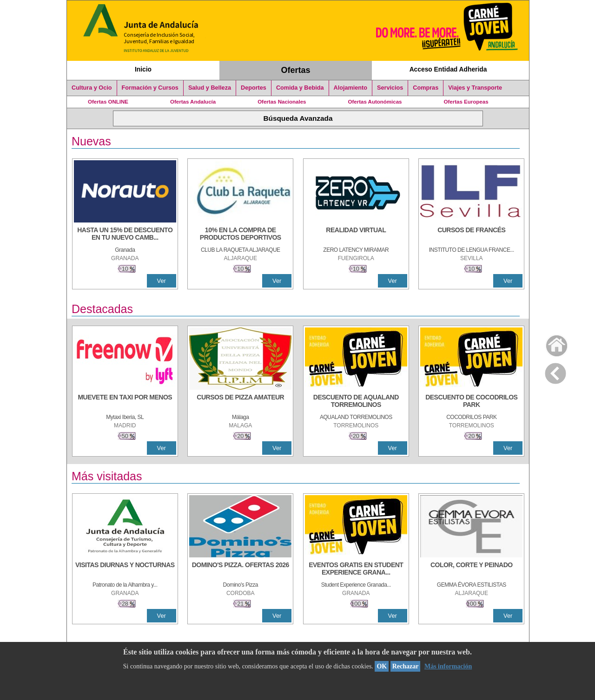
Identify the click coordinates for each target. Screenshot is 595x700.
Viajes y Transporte (475, 88)
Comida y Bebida (300, 88)
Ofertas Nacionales (282, 102)
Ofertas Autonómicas (375, 102)
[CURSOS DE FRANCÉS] (471, 235)
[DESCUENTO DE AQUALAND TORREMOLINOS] (356, 402)
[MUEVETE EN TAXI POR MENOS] (125, 402)
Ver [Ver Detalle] (162, 281)
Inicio (143, 69)
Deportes (254, 88)
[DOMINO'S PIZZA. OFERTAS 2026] (240, 569)
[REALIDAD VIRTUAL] (356, 235)
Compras (426, 88)
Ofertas (296, 70)
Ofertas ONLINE (108, 102)
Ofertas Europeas (466, 102)
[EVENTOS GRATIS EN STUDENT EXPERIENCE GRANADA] (356, 569)
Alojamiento (350, 88)
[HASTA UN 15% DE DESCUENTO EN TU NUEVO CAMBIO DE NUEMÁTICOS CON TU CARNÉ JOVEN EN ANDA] (125, 235)
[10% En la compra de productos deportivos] (240, 235)
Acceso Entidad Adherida (448, 69)
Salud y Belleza (210, 88)
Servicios (390, 88)
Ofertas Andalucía (193, 102)
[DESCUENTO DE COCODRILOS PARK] (471, 402)
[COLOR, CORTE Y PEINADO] (471, 569)
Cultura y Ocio (92, 88)
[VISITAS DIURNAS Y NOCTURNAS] (125, 569)
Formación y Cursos (150, 88)
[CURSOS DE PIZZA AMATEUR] (240, 402)
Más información (448, 666)
